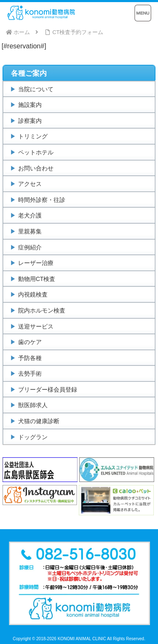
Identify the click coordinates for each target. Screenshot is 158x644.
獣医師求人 (33, 405)
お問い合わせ (36, 168)
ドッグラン (33, 437)
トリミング (33, 136)
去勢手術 (30, 374)
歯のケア (30, 342)
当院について (36, 89)
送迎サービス (36, 326)
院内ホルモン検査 (42, 310)
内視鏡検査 (33, 294)
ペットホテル (36, 152)
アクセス (30, 184)
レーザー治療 (36, 263)
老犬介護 (30, 215)
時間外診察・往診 (42, 200)
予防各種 (30, 358)
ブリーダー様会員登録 (48, 390)
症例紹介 (30, 247)
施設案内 (30, 105)
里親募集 (30, 231)
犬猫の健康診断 (39, 421)
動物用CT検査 (37, 279)
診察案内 (30, 121)
